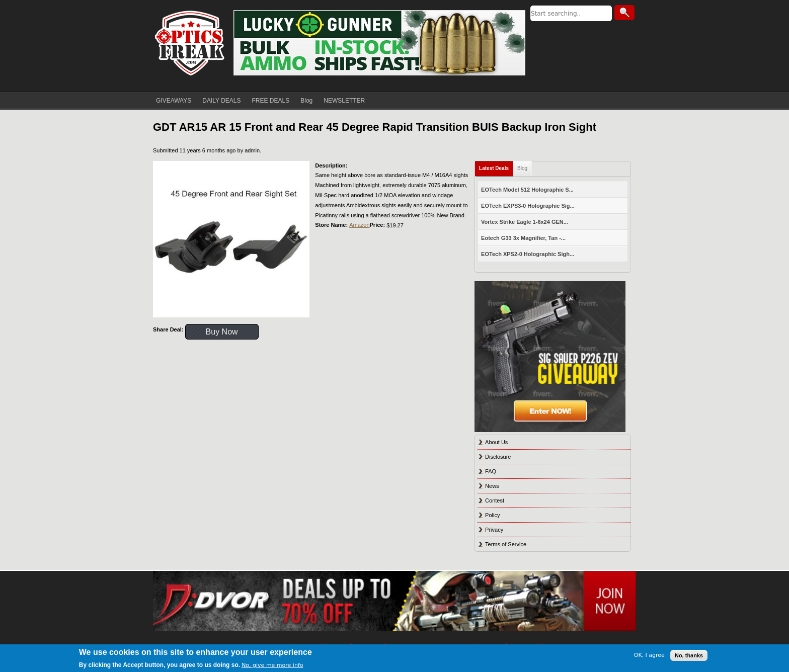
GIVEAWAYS (174, 101)
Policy (492, 515)
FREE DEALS (271, 101)
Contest (495, 500)
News (492, 486)
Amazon (359, 225)
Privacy (494, 530)
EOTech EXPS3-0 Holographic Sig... (528, 206)
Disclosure (498, 457)
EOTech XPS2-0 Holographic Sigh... (528, 254)
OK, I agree (649, 655)
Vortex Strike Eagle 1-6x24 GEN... (525, 222)
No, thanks (689, 655)
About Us (496, 442)
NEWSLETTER (344, 101)
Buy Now (222, 332)
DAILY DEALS (221, 101)
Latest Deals (494, 168)
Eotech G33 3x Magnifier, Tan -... (523, 238)
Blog (306, 101)
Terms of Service (506, 544)
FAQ (491, 471)
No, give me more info (272, 665)
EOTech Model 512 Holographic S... (527, 190)
